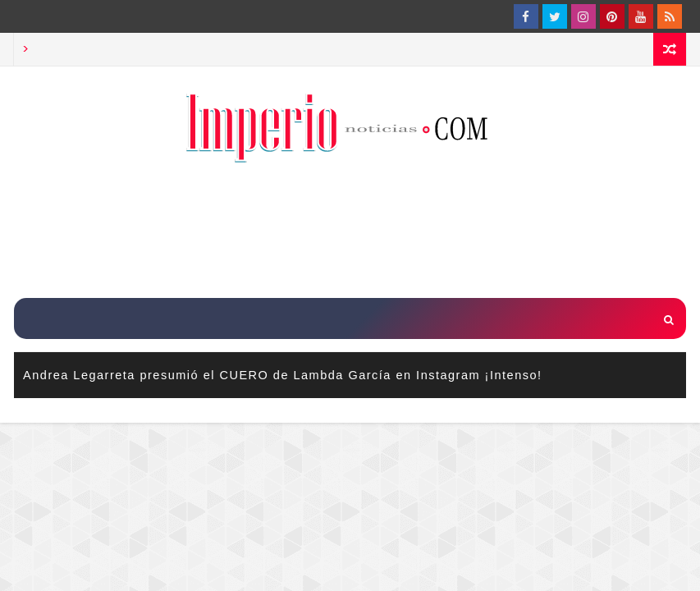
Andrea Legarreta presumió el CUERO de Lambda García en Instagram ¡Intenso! (282, 375)
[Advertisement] (350, 232)
